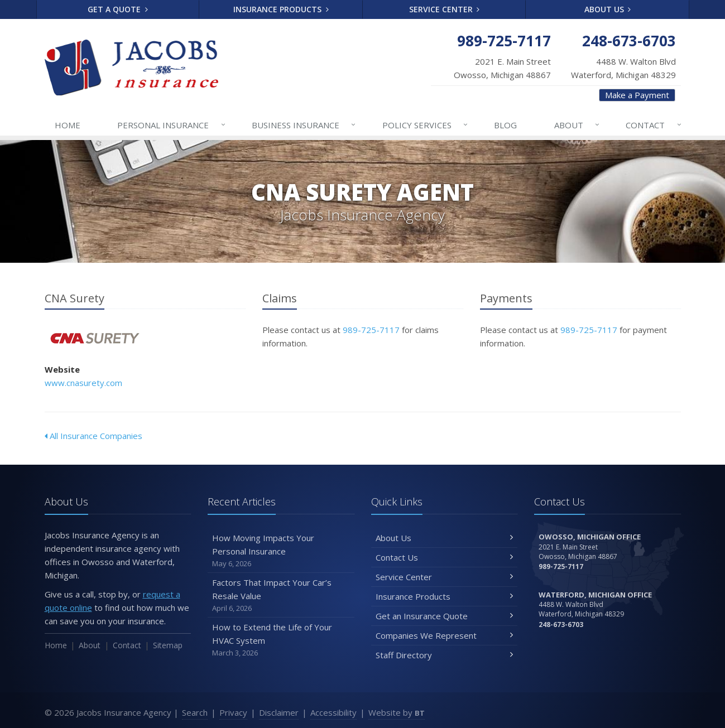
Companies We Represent (445, 635)
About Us (608, 9)
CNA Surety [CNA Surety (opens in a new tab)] (95, 338)
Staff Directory (445, 655)
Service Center (445, 9)
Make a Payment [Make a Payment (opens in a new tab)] (637, 95)
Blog (505, 125)
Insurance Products (281, 9)
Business (304, 125)
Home (68, 125)
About (577, 125)
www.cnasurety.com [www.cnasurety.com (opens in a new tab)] (83, 383)
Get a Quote (118, 9)
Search (195, 712)
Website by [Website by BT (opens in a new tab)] (397, 712)
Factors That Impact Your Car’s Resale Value (281, 596)
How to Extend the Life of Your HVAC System (281, 640)
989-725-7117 (371, 330)
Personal (172, 125)
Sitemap (168, 645)
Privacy (233, 712)
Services (426, 125)
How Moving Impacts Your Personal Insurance (281, 551)
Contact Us (445, 557)
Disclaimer (279, 712)
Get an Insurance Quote (445, 616)
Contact (654, 125)
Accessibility (333, 712)
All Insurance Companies (93, 436)
